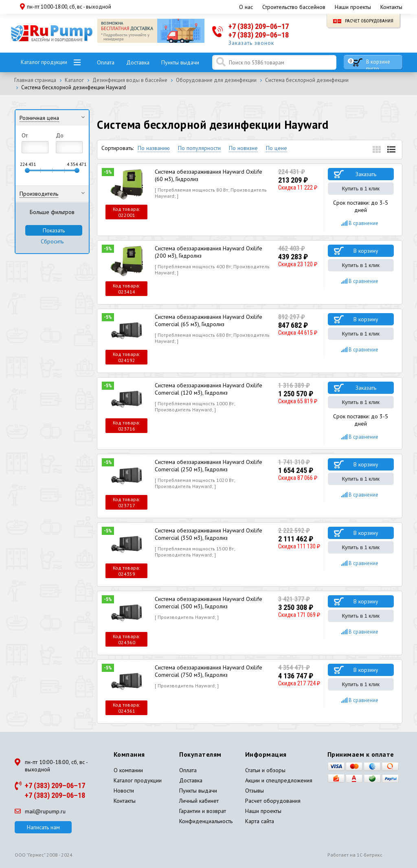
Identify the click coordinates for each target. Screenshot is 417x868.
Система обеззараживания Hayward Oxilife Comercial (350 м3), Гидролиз (208, 534)
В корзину (366, 251)
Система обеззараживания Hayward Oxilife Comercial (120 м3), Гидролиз (208, 389)
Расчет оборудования (363, 21)
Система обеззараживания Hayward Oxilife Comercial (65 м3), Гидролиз (208, 320)
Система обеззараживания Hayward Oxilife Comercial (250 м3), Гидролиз (208, 466)
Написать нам (43, 827)
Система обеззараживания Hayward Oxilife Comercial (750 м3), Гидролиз (208, 671)
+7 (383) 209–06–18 (259, 35)
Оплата (106, 62)
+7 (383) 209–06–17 (259, 26)
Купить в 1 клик (361, 189)
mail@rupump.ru (40, 811)
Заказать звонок (251, 43)
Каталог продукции (44, 62)
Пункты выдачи (180, 62)
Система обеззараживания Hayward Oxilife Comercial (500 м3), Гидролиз (208, 603)
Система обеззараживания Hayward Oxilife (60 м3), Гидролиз (208, 175)
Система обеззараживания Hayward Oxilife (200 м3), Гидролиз (208, 252)
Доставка (138, 62)
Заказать (366, 174)
